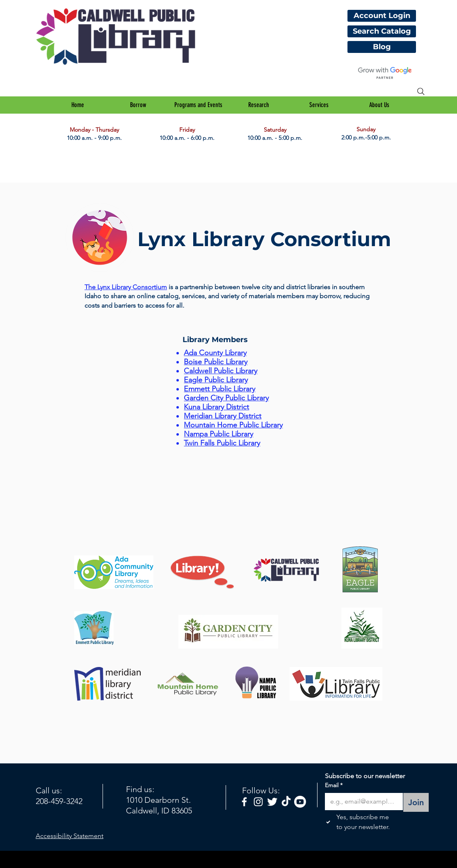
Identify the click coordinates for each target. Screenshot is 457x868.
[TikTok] (286, 802)
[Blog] (382, 47)
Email (334, 786)
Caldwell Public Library (221, 371)
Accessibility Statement (70, 836)
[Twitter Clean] (272, 802)
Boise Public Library (216, 362)
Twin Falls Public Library (222, 443)
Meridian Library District (223, 416)
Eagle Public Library (216, 380)
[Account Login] (382, 16)
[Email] (361, 802)
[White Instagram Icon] (258, 802)
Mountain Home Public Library (233, 425)
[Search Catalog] (382, 31)
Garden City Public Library (226, 398)
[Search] (421, 91)
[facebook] (244, 802)
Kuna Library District (216, 407)
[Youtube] (300, 802)
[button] (138, 105)
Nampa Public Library (218, 434)
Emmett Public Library (219, 389)
